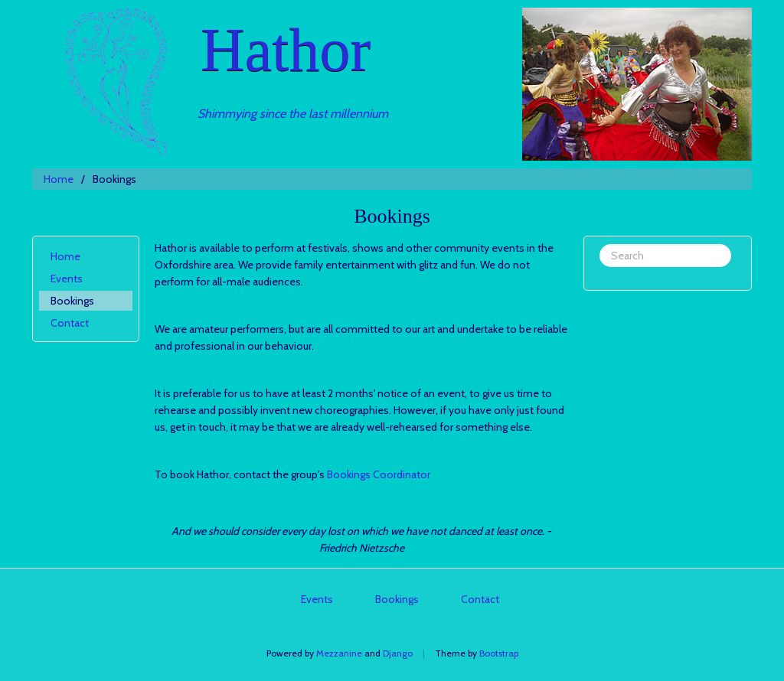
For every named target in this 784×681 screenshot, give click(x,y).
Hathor (286, 50)
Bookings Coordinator (379, 474)
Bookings (72, 301)
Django (398, 653)
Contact (70, 323)
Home (59, 179)
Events (67, 279)
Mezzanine (339, 653)
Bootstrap (499, 653)
